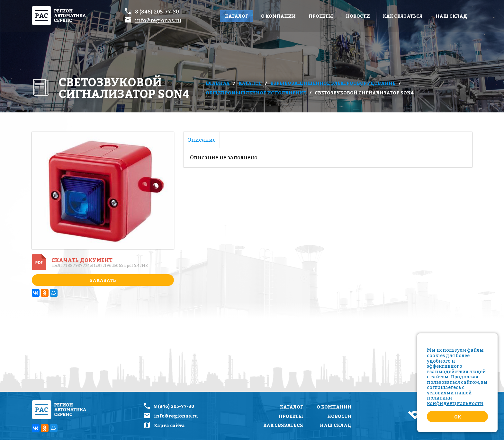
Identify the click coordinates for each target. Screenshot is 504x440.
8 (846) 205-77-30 (157, 12)
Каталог (237, 16)
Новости (358, 16)
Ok (458, 417)
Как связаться (403, 16)
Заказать (103, 280)
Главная (218, 83)
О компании (278, 16)
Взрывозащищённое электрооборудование (333, 83)
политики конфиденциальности (455, 400)
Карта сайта (169, 426)
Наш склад (451, 16)
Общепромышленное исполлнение (256, 93)
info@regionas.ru (158, 20)
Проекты (321, 16)
